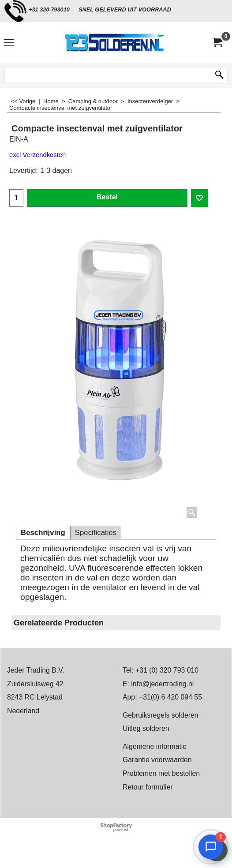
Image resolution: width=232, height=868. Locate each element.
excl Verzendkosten (37, 155)
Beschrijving (43, 533)
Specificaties (96, 533)
